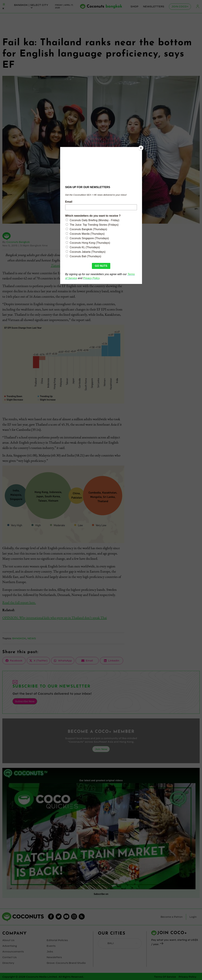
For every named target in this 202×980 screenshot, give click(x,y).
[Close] (141, 148)
